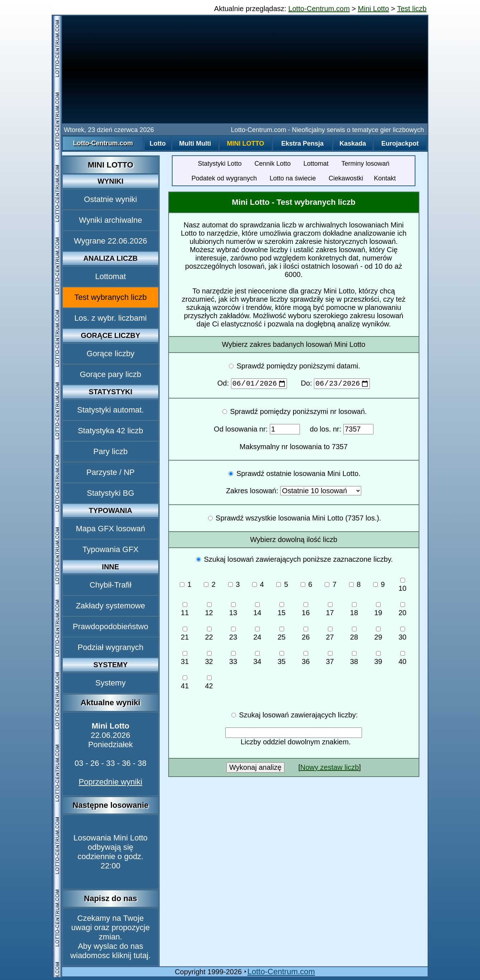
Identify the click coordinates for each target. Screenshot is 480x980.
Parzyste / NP (110, 472)
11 (185, 611)
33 (233, 660)
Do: (335, 385)
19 (378, 611)
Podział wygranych (110, 647)
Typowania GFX (111, 549)
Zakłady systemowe (110, 606)
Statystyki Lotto (220, 164)
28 (354, 635)
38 (354, 660)
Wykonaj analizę (255, 769)
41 (185, 684)
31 (185, 660)
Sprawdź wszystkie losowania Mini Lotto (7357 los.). (295, 519)
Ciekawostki (346, 178)
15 (282, 611)
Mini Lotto (374, 9)
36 (306, 660)
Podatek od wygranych (224, 178)
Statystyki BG (110, 493)
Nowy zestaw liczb (330, 769)
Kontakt (385, 178)
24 (257, 635)
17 (330, 611)
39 (378, 660)
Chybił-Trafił (111, 585)
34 (257, 660)
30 (403, 635)
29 (378, 635)
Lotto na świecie (293, 178)
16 (306, 611)
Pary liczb (110, 451)
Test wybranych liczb (110, 297)
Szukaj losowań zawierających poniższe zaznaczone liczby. (295, 561)
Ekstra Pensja (302, 143)
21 (185, 635)
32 (209, 660)
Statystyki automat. (110, 410)
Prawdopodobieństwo (110, 626)
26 (306, 635)
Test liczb (412, 9)
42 (209, 684)
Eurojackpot (400, 143)
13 (233, 611)
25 (282, 635)
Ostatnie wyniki (110, 199)
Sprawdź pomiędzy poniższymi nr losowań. (295, 413)
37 (330, 660)
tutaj (141, 955)
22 (209, 635)
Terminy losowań (365, 164)
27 (330, 635)
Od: (253, 385)
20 (403, 611)
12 (209, 611)
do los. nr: (342, 430)
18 (354, 611)
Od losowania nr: (257, 430)
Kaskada (353, 143)
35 (282, 660)
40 (403, 660)
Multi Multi (195, 143)
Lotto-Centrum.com (319, 9)
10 (403, 586)
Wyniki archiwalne (110, 220)
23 (233, 635)
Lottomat (110, 276)
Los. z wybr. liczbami (110, 318)
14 (257, 611)
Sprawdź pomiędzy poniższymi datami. (295, 366)
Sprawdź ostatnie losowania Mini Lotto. (294, 475)
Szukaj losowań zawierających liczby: (295, 716)
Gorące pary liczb (110, 374)
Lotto (158, 143)
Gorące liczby (110, 354)
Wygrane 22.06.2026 (110, 241)
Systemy (110, 683)
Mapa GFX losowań (110, 529)
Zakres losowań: (294, 492)
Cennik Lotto (272, 164)
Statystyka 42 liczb (110, 431)
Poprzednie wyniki (110, 782)
